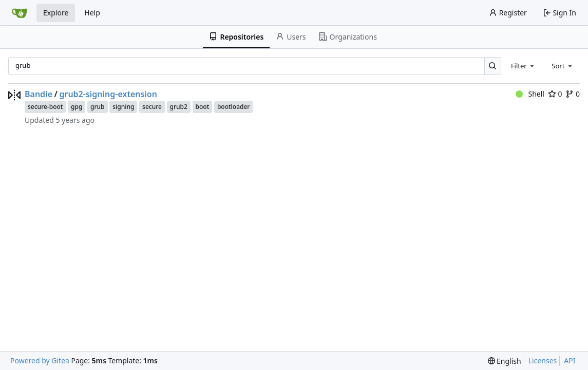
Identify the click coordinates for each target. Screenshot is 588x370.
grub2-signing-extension (108, 94)
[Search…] (493, 66)
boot (203, 107)
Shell (530, 94)
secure (152, 107)
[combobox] (523, 66)
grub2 (179, 107)
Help (92, 13)
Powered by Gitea (40, 360)
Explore (56, 13)
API (570, 360)
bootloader (234, 107)
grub (97, 107)
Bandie (39, 94)
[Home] (20, 13)
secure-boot (45, 107)
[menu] (505, 361)
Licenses (543, 360)
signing (123, 107)
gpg (77, 107)
